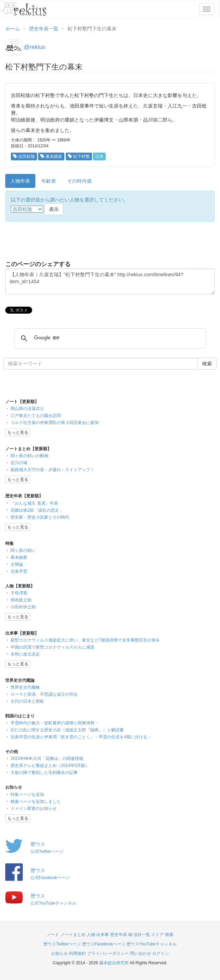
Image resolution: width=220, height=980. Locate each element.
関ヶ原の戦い (23, 550)
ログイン (161, 953)
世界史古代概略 (25, 687)
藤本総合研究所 (114, 963)
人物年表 (20, 181)
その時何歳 (79, 181)
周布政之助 (21, 600)
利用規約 (77, 953)
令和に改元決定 (25, 654)
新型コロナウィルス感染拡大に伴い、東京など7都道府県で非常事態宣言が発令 (85, 640)
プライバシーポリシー (108, 953)
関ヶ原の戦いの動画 (29, 456)
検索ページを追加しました (36, 802)
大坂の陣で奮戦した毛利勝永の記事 (44, 773)
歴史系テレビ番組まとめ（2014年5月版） (50, 766)
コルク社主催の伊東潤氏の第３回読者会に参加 (55, 423)
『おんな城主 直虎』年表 (34, 503)
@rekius (35, 47)
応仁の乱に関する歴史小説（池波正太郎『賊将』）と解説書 (67, 730)
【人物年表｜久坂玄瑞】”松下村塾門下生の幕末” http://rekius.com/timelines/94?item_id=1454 (110, 281)
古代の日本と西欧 (27, 701)
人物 (91, 935)
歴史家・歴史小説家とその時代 (40, 517)
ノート (53, 935)
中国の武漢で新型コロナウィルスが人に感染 (52, 647)
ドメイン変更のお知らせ (34, 809)
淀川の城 (19, 463)
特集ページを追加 (27, 795)
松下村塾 (79, 156)
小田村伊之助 (23, 607)
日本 (99, 156)
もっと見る (18, 432)
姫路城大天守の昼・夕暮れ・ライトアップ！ (52, 470)
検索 (169, 935)
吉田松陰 (24, 156)
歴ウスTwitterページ (62, 944)
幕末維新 (51, 156)
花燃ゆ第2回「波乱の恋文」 (37, 510)
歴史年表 (119, 935)
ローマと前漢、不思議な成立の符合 (44, 694)
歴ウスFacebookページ (104, 944)
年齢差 (49, 181)
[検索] (109, 338)
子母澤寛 (19, 593)
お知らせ (59, 953)
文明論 (17, 564)
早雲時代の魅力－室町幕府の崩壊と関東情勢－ (55, 723)
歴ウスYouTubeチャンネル (152, 944)
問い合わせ (141, 953)
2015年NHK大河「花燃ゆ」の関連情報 (47, 759)
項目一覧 (142, 935)
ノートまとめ (73, 935)
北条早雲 (19, 571)
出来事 (102, 935)
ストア (157, 935)
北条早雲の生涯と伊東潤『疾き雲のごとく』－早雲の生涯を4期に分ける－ (81, 737)
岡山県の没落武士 (27, 409)
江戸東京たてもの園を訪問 (36, 416)
